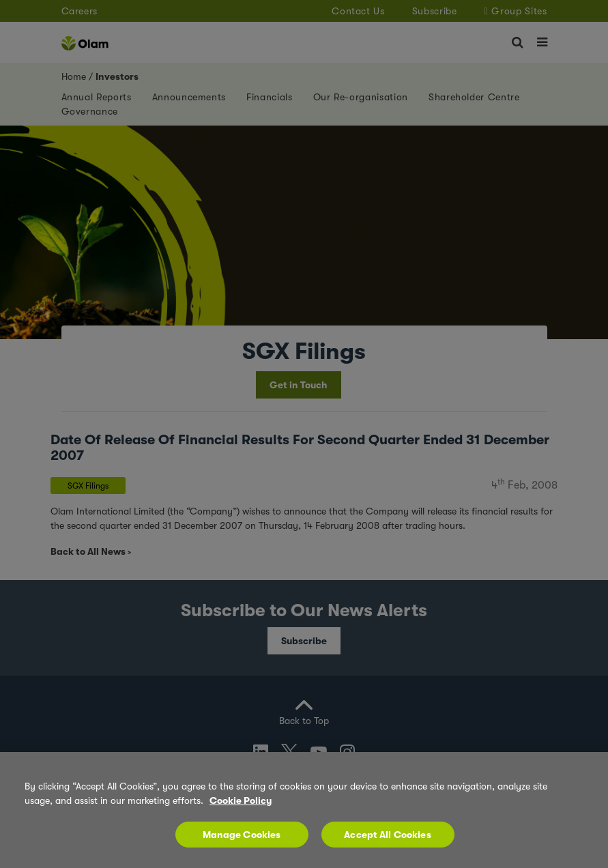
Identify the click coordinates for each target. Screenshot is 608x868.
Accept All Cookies (388, 835)
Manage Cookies (242, 835)
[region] (304, 810)
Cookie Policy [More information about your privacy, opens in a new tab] (241, 800)
